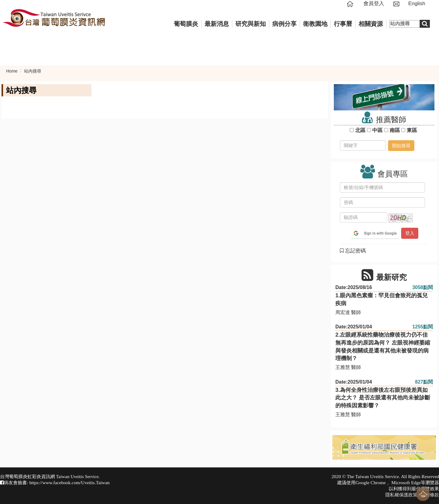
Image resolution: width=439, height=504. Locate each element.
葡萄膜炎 (186, 24)
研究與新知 (251, 24)
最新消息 (217, 24)
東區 (412, 130)
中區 (378, 130)
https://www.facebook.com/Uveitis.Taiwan (69, 483)
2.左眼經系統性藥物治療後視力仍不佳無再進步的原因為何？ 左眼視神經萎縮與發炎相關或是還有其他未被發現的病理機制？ (383, 347)
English (417, 4)
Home (12, 71)
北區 (360, 130)
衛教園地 (315, 24)
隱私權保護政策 (401, 495)
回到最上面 (423, 494)
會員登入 (374, 4)
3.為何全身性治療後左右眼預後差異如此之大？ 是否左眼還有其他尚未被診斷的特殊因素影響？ (383, 398)
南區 (395, 130)
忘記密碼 (353, 251)
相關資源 (371, 24)
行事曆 (343, 24)
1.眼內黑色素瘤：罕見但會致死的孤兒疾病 (382, 299)
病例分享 (284, 24)
